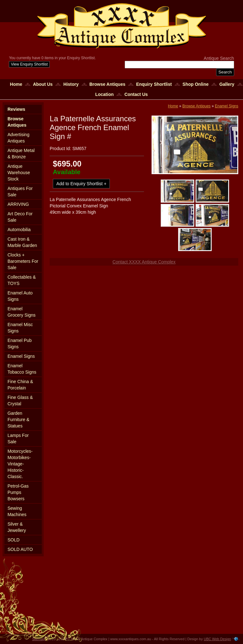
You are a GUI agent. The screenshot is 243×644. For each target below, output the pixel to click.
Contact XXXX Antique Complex (144, 262)
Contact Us (136, 94)
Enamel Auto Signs (20, 296)
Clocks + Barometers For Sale (23, 261)
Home (16, 84)
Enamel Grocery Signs (22, 312)
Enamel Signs (21, 356)
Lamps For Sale (18, 439)
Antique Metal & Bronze (21, 154)
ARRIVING (18, 204)
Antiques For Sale (20, 192)
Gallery (227, 84)
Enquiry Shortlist (154, 84)
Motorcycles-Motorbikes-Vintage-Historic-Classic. (20, 464)
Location (104, 94)
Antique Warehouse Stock (19, 173)
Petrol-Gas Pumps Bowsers (18, 492)
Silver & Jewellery (17, 527)
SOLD (14, 540)
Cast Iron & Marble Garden (22, 242)
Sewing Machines (17, 511)
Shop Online (196, 84)
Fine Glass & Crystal (20, 401)
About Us (43, 84)
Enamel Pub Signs (20, 344)
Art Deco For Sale (20, 217)
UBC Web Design (217, 639)
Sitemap (39, 639)
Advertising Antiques (19, 138)
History (71, 84)
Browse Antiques (107, 84)
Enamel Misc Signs (20, 328)
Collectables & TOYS (22, 280)
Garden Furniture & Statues (19, 420)
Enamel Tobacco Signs (22, 369)
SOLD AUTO (20, 549)
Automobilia (19, 230)
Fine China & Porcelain (20, 385)
